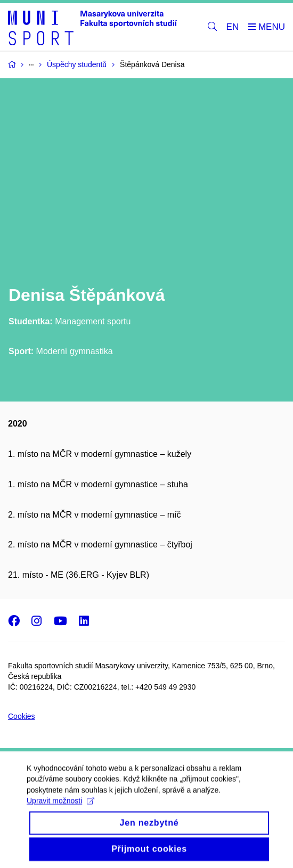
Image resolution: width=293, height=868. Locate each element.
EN (233, 27)
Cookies (22, 716)
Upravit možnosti (60, 812)
